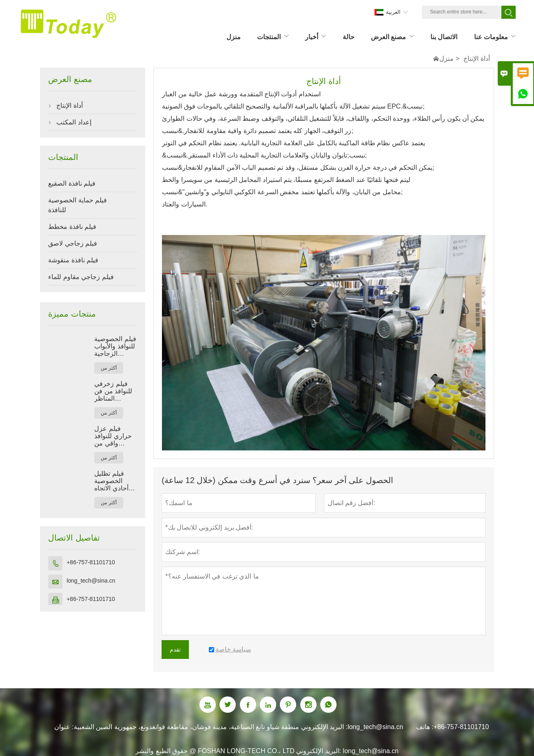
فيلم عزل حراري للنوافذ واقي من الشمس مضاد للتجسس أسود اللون (114, 436)
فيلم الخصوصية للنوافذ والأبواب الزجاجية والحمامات (115, 346)
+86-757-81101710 (91, 562)
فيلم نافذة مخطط (72, 227)
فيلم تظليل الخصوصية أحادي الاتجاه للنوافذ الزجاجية (115, 481)
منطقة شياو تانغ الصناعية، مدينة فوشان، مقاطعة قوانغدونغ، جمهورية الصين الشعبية (186, 727)
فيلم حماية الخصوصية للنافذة (78, 205)
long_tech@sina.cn (91, 581)
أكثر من (109, 368)
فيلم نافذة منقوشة (73, 260)
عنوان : (64, 727)
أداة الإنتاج (69, 105)
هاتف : (425, 727)
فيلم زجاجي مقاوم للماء (81, 277)
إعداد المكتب (74, 122)
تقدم (175, 650)
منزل (446, 59)
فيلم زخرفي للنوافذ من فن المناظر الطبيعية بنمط (113, 391)
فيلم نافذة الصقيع (72, 183)
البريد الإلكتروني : (324, 727)
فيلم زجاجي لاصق (73, 243)
